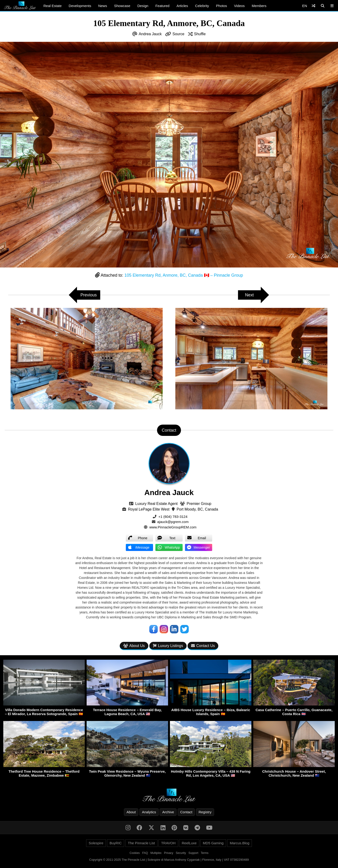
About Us (134, 646)
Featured (162, 6)
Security (181, 853)
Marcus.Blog (240, 843)
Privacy (169, 853)
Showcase (122, 6)
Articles (182, 6)
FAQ (145, 853)
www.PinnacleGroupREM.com (173, 527)
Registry (205, 812)
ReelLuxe (189, 843)
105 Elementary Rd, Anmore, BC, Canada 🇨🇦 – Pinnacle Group (184, 275)
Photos (221, 6)
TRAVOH (168, 843)
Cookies (135, 853)
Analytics (149, 812)
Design (143, 6)
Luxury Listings (168, 646)
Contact (186, 812)
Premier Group (199, 504)
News (103, 6)
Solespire (96, 843)
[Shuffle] (313, 6)
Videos (239, 6)
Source (179, 34)
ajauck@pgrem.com (173, 522)
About (131, 812)
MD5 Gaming (213, 843)
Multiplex (156, 853)
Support (193, 853)
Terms (205, 853)
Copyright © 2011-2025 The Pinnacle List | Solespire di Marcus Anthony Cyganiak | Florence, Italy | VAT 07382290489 (169, 860)
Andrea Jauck (150, 34)
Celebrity (202, 6)
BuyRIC (116, 843)
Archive (168, 812)
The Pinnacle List (141, 843)
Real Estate (53, 6)
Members (259, 6)
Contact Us (203, 646)
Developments (80, 6)
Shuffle (200, 34)
